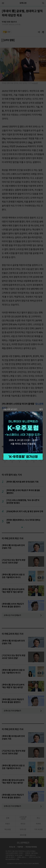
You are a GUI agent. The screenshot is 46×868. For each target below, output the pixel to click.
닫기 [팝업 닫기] (41, 409)
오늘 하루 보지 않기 (10, 409)
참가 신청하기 (23, 457)
